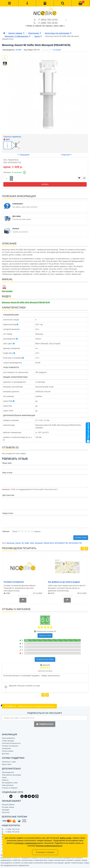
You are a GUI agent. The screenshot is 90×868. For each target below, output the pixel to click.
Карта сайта (7, 764)
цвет (7, 139)
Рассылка (6, 812)
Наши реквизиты (8, 738)
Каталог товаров (16, 33)
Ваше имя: (7, 463)
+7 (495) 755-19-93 (48, 23)
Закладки (6, 810)
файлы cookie (66, 838)
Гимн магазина (8, 785)
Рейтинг (6, 531)
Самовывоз (6, 748)
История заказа (8, 807)
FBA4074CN (49, 543)
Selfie (27, 543)
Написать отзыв (45, 635)
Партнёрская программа (11, 775)
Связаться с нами (9, 762)
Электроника (35, 33)
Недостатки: (8, 513)
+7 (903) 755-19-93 (48, 20)
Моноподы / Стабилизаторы (18, 36)
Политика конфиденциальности (49, 846)
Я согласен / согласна (45, 852)
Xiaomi (38, 36)
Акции (4, 777)
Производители (8, 772)
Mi (23, 543)
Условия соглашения (14, 582)
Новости (5, 780)
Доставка (6, 754)
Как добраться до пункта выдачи (64, 582)
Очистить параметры (12, 137)
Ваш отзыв (7, 473)
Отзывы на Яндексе (10, 788)
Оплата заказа (8, 751)
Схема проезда (8, 741)
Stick (32, 543)
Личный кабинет (8, 805)
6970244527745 (61, 543)
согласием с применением (26, 843)
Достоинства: (9, 495)
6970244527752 (75, 543)
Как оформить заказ (10, 783)
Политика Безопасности (11, 743)
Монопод (10, 543)
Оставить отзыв (81, 537)
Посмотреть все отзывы (45, 659)
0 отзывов (57, 50)
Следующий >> (66, 155)
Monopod (39, 543)
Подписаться (45, 724)
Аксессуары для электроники (58, 33)
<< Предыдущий (23, 155)
